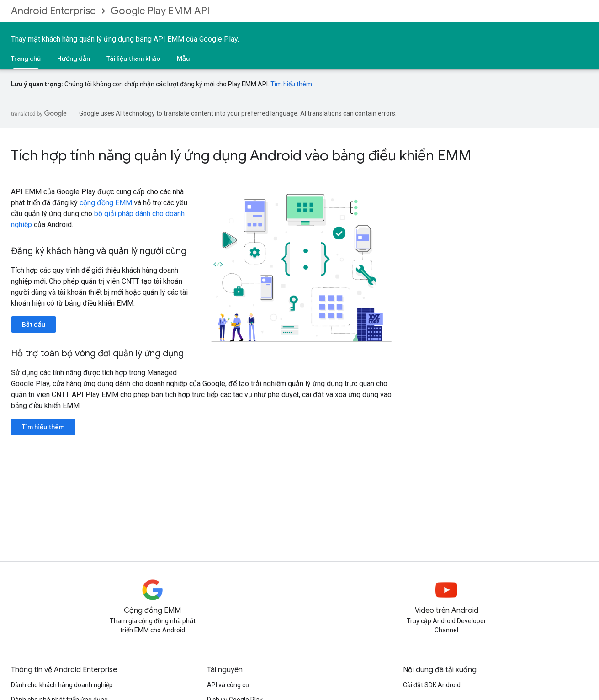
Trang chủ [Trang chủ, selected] (26, 58)
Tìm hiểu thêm (291, 84)
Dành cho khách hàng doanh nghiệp (62, 685)
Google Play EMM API (160, 11)
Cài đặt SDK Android (432, 685)
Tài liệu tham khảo (133, 58)
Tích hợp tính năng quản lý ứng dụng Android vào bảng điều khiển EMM (241, 155)
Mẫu (183, 58)
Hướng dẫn (74, 58)
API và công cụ (228, 685)
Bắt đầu (34, 324)
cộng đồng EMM (106, 203)
